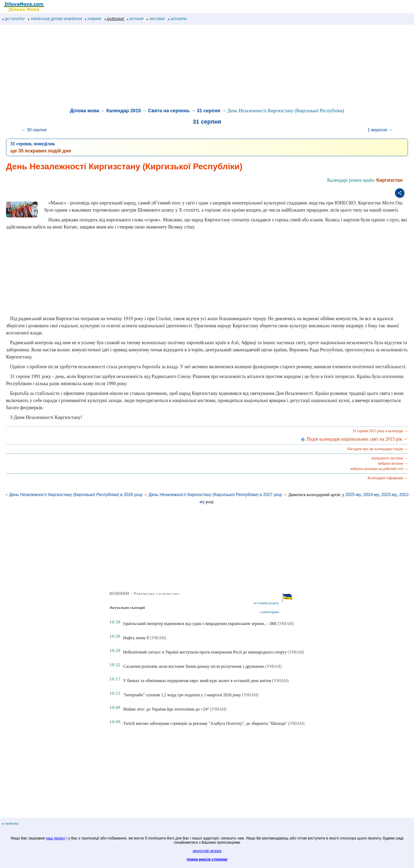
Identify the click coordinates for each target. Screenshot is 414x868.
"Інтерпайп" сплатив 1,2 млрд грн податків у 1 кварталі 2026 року (182, 695)
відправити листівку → (390, 458)
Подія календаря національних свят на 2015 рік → (354, 439)
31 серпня (209, 111)
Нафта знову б (136, 638)
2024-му (371, 495)
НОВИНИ (93, 19)
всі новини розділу (266, 603)
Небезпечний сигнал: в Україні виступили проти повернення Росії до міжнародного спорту (205, 652)
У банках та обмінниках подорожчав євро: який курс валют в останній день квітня (197, 681)
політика (11, 824)
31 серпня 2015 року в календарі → (380, 431)
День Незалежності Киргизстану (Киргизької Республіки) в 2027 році (215, 495)
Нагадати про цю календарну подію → (378, 449)
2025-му (353, 495)
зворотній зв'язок (207, 851)
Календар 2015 (124, 111)
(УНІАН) (286, 624)
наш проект (55, 838)
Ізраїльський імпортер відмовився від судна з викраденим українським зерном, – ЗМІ (200, 624)
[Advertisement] (158, 67)
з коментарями (269, 612)
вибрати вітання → (393, 463)
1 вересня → (380, 130)
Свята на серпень (169, 111)
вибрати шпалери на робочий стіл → (379, 469)
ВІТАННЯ (135, 19)
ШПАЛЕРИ (177, 19)
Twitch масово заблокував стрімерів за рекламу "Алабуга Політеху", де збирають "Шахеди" (205, 723)
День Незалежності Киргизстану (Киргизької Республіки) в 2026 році (76, 495)
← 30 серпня (34, 130)
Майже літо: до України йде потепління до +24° (166, 709)
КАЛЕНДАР (114, 19)
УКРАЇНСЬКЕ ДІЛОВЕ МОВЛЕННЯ (55, 19)
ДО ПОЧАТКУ (14, 19)
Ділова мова (85, 111)
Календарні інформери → (388, 478)
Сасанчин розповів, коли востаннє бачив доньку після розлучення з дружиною (194, 666)
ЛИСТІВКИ (156, 19)
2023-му (389, 495)
